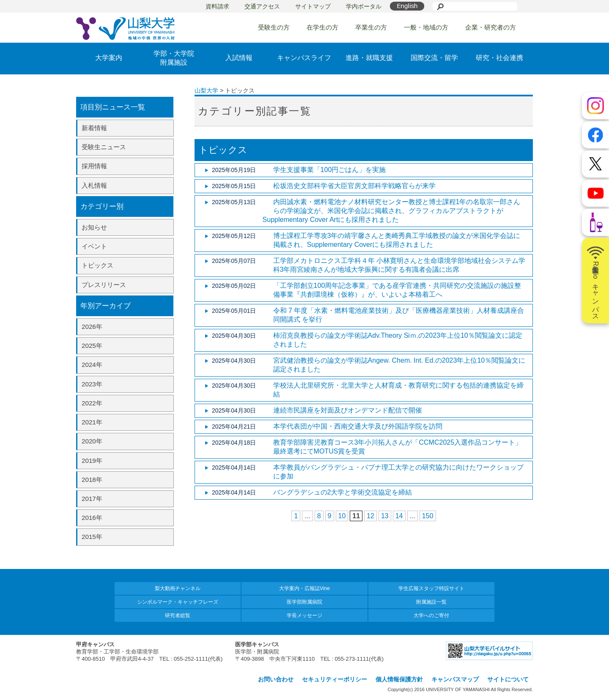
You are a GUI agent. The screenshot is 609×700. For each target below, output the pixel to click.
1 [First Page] (296, 516)
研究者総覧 (178, 615)
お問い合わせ (276, 679)
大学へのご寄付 (431, 615)
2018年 (92, 480)
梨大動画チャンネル (178, 588)
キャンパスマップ (455, 679)
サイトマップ (313, 6)
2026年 (92, 327)
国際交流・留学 (434, 58)
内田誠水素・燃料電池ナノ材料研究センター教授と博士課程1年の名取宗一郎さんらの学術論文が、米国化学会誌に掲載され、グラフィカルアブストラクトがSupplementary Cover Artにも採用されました (392, 211)
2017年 (92, 499)
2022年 (92, 403)
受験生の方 (274, 27)
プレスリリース (104, 285)
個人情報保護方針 (399, 679)
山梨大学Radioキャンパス (595, 281)
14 (399, 516)
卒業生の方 (371, 27)
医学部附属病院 (304, 602)
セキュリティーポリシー (335, 679)
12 (370, 516)
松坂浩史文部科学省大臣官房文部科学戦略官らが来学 (354, 186)
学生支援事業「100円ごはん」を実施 (330, 170)
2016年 (92, 518)
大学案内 (109, 58)
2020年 (92, 441)
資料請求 (217, 6)
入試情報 (239, 58)
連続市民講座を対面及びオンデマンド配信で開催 (348, 410)
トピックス (97, 265)
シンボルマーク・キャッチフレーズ (178, 602)
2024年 (92, 365)
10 (342, 516)
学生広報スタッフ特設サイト (431, 588)
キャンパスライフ (304, 58)
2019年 (92, 461)
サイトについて (508, 679)
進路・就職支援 (369, 58)
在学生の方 (322, 27)
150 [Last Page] (428, 516)
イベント (94, 246)
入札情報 (94, 185)
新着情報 (94, 128)
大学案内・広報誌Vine (304, 588)
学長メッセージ (304, 615)
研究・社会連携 (499, 58)
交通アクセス (262, 6)
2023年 (92, 384)
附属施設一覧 (431, 602)
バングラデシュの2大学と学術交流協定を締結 (343, 492)
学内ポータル (364, 6)
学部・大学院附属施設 (174, 58)
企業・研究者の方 (491, 27)
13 (385, 516)
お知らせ (94, 227)
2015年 (92, 537)
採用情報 (94, 166)
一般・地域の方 (426, 27)
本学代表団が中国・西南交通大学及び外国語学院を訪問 (358, 426)
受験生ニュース (104, 147)
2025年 (92, 346)
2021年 (92, 422)
